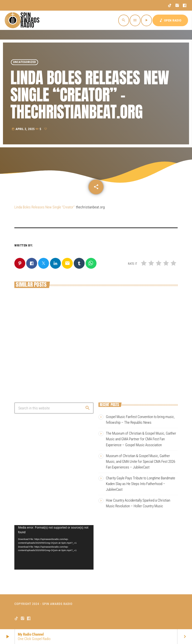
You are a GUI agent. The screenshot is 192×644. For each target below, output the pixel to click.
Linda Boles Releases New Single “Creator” (44, 207)
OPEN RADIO (170, 20)
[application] (54, 547)
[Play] (146, 20)
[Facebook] (185, 5)
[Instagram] (177, 5)
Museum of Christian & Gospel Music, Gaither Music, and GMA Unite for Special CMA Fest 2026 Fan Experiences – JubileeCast (141, 462)
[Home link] (23, 20)
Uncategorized (25, 62)
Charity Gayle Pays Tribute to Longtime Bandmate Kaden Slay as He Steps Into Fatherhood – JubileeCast (141, 484)
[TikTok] (170, 5)
